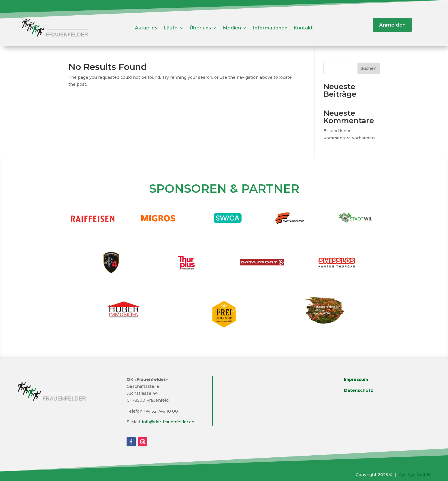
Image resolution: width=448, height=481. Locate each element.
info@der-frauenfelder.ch (168, 422)
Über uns (200, 28)
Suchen (369, 68)
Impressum (356, 379)
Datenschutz (358, 390)
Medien (232, 28)
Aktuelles (146, 28)
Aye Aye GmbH (414, 475)
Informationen (270, 28)
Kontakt (303, 28)
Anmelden (392, 25)
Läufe (171, 28)
